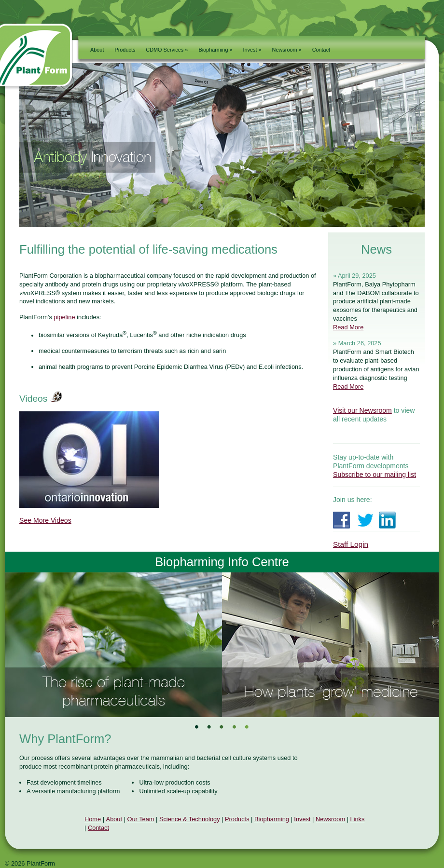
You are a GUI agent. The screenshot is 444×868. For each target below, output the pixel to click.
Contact (321, 50)
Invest (302, 819)
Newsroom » (287, 50)
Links (358, 819)
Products (125, 50)
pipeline (64, 317)
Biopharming (272, 819)
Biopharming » (215, 50)
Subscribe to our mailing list (375, 475)
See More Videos (45, 520)
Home (93, 819)
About (97, 50)
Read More (348, 327)
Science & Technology (190, 819)
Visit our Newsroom (362, 410)
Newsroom (330, 819)
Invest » (252, 50)
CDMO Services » (167, 50)
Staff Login (351, 544)
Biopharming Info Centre (222, 562)
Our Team (141, 819)
